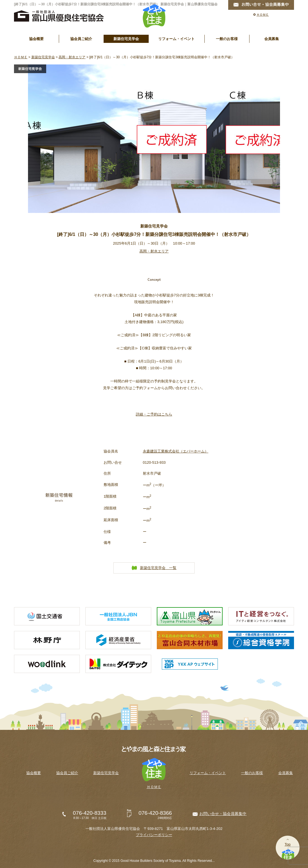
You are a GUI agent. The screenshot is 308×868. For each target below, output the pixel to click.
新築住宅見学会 (126, 39)
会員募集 (272, 39)
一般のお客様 (227, 39)
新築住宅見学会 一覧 (158, 568)
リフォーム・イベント (176, 39)
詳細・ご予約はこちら (154, 414)
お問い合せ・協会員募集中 (223, 814)
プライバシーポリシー (154, 835)
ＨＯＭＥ (263, 15)
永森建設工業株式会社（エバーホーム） (176, 451)
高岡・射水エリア (72, 57)
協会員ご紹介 (81, 39)
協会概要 (36, 39)
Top (287, 844)
